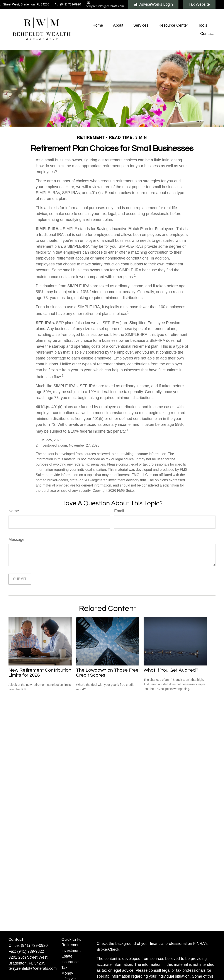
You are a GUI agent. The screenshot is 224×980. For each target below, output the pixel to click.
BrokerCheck (108, 949)
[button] (98, 25)
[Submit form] (20, 579)
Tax (64, 968)
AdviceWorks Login (154, 4)
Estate (67, 956)
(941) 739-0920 (68, 4)
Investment (71, 951)
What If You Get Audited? (171, 670)
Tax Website (199, 4)
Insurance (70, 962)
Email (119, 511)
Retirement (71, 945)
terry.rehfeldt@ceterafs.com (105, 4)
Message (16, 540)
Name (14, 511)
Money (67, 973)
